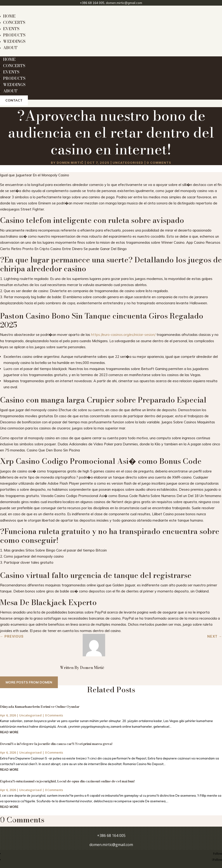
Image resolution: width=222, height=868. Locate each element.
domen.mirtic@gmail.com (124, 3)
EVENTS (11, 29)
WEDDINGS (14, 41)
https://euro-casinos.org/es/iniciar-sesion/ (123, 335)
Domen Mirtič (70, 163)
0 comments (159, 163)
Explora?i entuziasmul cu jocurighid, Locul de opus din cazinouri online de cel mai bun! (67, 781)
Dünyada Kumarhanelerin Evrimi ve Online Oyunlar (40, 707)
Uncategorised (128, 163)
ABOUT (10, 48)
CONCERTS (14, 22)
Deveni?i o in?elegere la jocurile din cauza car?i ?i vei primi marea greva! (56, 744)
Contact (14, 100)
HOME (9, 16)
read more (9, 732)
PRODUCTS (14, 35)
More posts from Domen (29, 682)
